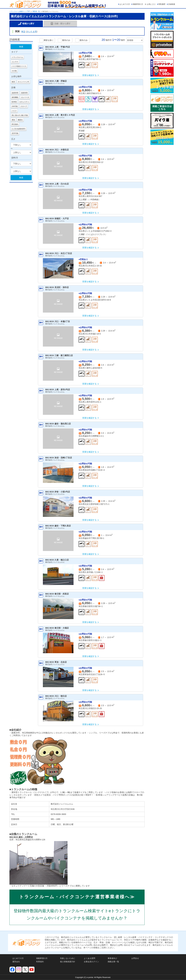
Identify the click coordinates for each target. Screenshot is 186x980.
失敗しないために (68, 958)
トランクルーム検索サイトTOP (20, 11)
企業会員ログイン (91, 962)
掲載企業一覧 (113, 962)
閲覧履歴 (162, 4)
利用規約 (40, 962)
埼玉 (23, 32)
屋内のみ (66, 40)
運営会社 (16, 962)
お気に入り (151, 4)
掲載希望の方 (138, 4)
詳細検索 (172, 4)
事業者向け (112, 958)
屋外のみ (84, 40)
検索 (21, 47)
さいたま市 (32, 32)
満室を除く (49, 40)
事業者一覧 (36, 11)
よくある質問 (90, 958)
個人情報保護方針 (68, 962)
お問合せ (135, 958)
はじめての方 (125, 4)
